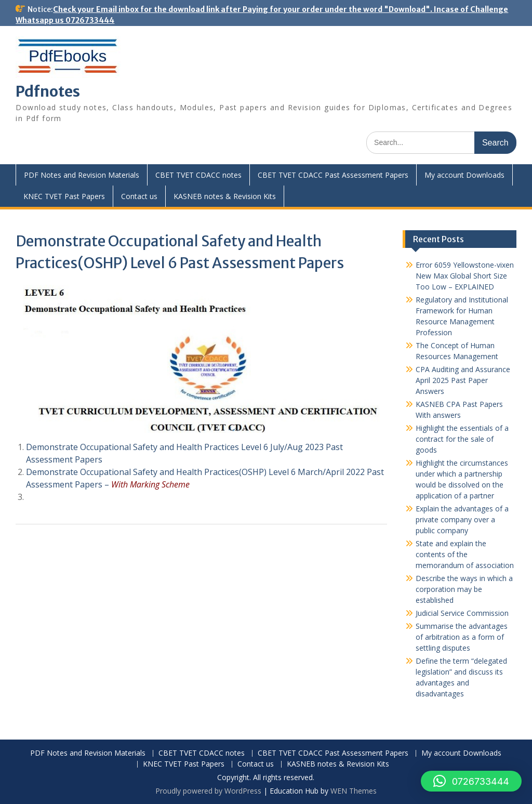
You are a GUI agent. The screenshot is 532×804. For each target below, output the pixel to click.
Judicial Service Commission (462, 613)
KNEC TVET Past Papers (64, 196)
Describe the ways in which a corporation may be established (464, 589)
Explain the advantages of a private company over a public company (462, 519)
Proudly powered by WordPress (208, 791)
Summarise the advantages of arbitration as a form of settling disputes (462, 637)
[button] (471, 781)
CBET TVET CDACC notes (198, 175)
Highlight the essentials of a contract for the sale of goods (462, 439)
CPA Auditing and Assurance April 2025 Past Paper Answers (463, 380)
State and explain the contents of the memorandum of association (465, 554)
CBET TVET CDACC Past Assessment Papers (333, 175)
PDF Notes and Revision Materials (82, 175)
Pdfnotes (48, 91)
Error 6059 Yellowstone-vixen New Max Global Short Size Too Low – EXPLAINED (465, 276)
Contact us (139, 196)
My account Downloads (464, 175)
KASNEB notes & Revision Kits (225, 196)
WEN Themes (354, 791)
